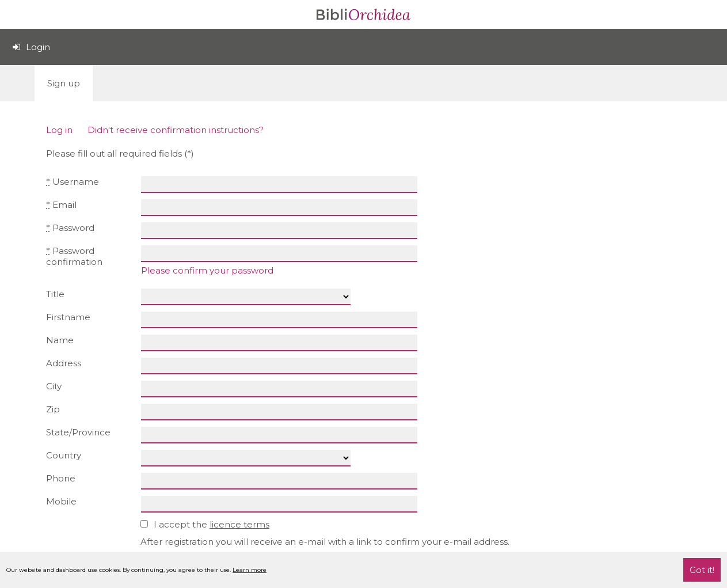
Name (60, 340)
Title (55, 294)
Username (73, 182)
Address (64, 363)
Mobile (61, 501)
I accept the (206, 524)
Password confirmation (74, 256)
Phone (61, 478)
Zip (53, 409)
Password (70, 228)
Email (61, 205)
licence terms (239, 524)
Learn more (250, 570)
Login (31, 47)
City (54, 386)
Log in (59, 130)
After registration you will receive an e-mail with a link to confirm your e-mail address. (325, 542)
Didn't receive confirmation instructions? (176, 130)
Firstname (68, 317)
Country (64, 455)
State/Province (78, 432)
